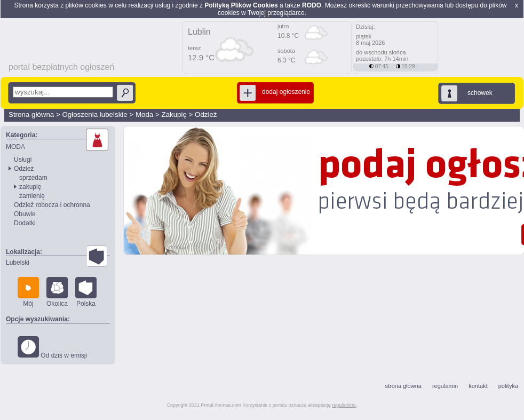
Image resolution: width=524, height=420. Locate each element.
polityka (508, 386)
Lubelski (18, 263)
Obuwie (25, 214)
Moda (144, 114)
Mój (28, 292)
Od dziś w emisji (52, 348)
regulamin (445, 386)
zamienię (32, 196)
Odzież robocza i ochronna (52, 205)
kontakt (478, 386)
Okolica (57, 292)
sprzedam (33, 178)
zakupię (30, 187)
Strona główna (31, 114)
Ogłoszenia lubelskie (94, 114)
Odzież (206, 114)
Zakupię (174, 114)
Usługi (23, 160)
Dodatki (25, 223)
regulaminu (344, 405)
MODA (15, 147)
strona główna (403, 386)
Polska (86, 292)
